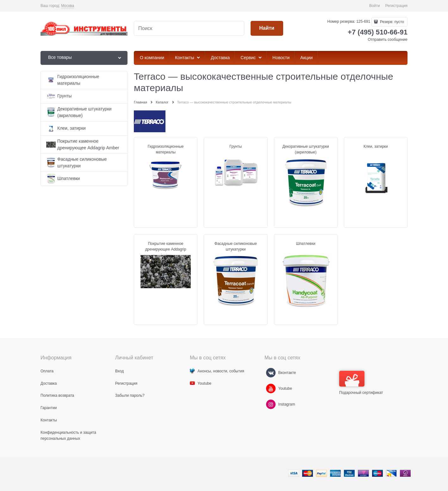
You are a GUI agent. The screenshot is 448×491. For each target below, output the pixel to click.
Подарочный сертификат (361, 383)
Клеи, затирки (376, 146)
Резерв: (392, 22)
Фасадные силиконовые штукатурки (236, 246)
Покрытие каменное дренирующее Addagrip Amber (166, 249)
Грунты (236, 146)
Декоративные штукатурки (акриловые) (306, 149)
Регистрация (396, 6)
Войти (375, 6)
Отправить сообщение (388, 40)
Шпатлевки (306, 244)
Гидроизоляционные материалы (166, 149)
